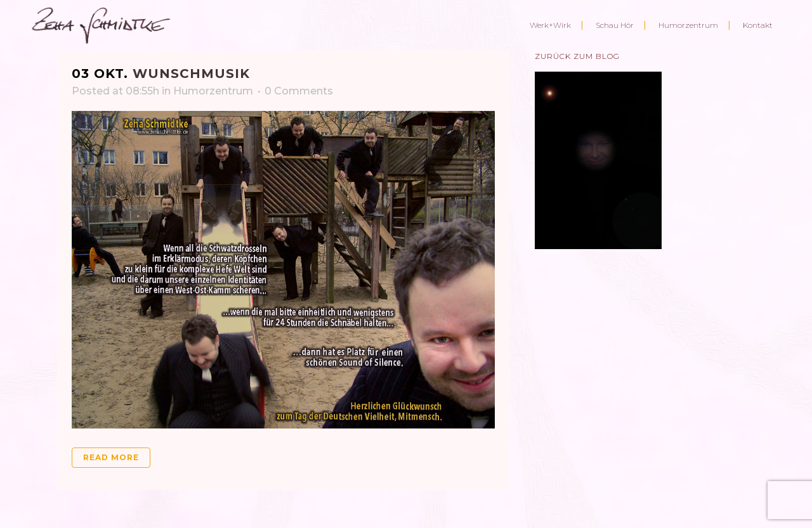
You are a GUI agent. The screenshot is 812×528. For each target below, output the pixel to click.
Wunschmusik (191, 74)
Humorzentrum (213, 91)
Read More (111, 457)
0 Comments (299, 91)
